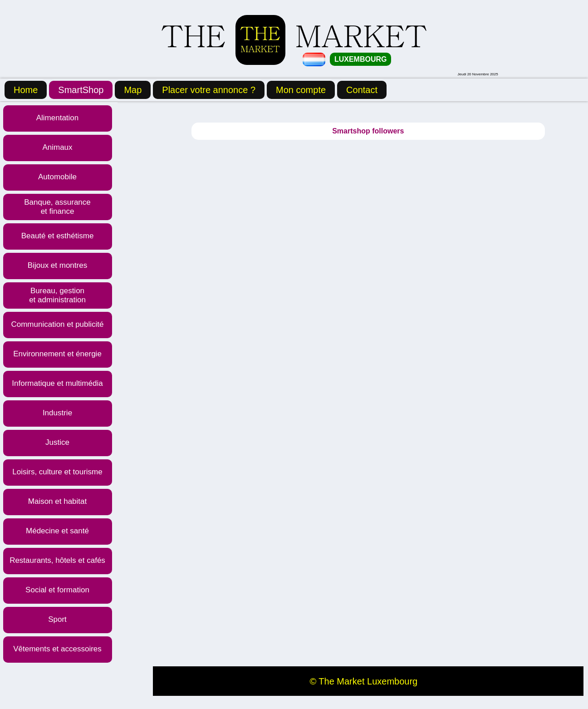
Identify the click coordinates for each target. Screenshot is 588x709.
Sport (57, 619)
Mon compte (301, 90)
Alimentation (58, 118)
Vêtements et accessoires (57, 649)
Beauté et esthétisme (58, 236)
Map (133, 90)
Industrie (57, 413)
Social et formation (57, 590)
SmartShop (81, 90)
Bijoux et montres (57, 265)
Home (26, 90)
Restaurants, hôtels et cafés (57, 560)
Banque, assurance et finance (57, 207)
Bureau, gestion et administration (57, 295)
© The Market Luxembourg (363, 681)
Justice (57, 442)
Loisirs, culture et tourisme (57, 472)
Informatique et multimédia (57, 383)
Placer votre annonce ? (209, 90)
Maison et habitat (57, 501)
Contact (362, 90)
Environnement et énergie (57, 354)
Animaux (57, 147)
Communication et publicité (57, 324)
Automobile (57, 177)
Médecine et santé (57, 531)
